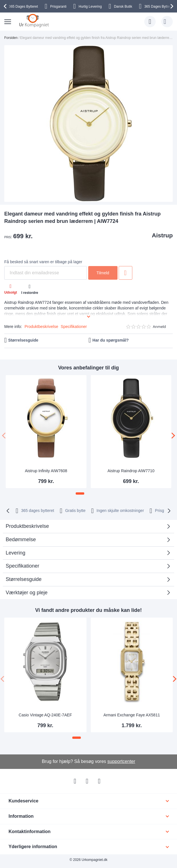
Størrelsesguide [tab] (24, 579)
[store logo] (34, 20)
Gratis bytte (75, 511)
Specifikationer (74, 327)
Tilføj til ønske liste (125, 273)
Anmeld (159, 327)
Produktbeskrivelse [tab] (27, 526)
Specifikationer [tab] (22, 566)
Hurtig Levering (90, 7)
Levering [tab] (16, 553)
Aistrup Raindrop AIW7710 (131, 471)
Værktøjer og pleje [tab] (27, 593)
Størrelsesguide (23, 340)
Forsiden (11, 38)
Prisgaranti (58, 7)
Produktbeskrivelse (41, 327)
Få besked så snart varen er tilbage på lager (43, 262)
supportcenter (121, 761)
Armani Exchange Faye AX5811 (132, 715)
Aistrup (162, 235)
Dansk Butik (123, 7)
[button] (80, 493)
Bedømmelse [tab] (21, 539)
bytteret (38, 511)
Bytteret (23, 7)
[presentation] (6, 6)
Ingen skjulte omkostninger (120, 511)
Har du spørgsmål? (111, 340)
